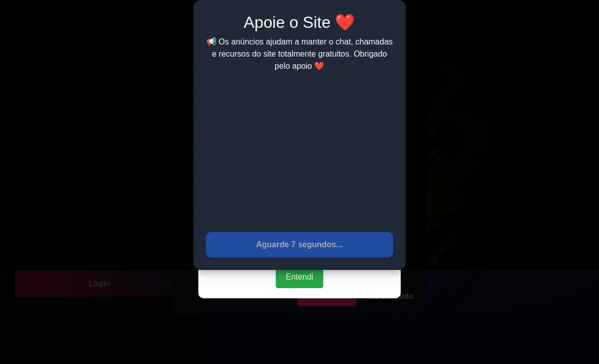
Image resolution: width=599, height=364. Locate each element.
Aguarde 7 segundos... (299, 244)
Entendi (299, 277)
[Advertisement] (299, 151)
